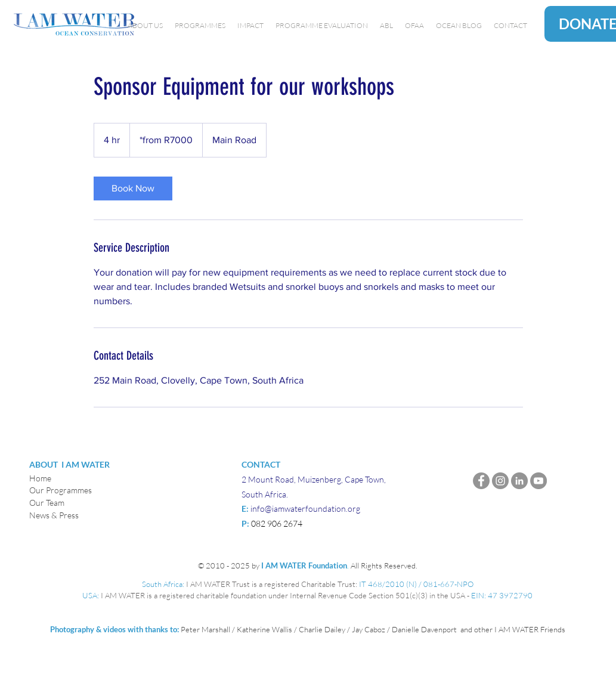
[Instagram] (500, 481)
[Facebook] (481, 481)
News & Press (54, 515)
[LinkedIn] (519, 481)
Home (40, 478)
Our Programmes (61, 490)
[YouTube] (538, 481)
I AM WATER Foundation (304, 565)
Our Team (47, 503)
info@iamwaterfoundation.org (305, 509)
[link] (133, 188)
